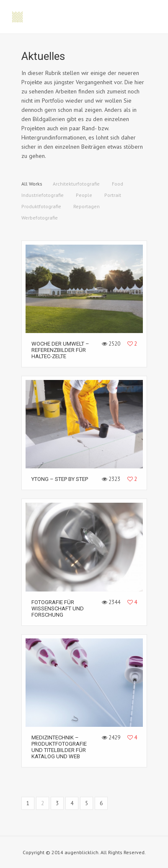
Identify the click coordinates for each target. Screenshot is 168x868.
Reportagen (87, 206)
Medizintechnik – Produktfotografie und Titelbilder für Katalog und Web (59, 747)
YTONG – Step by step (60, 479)
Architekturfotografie (76, 184)
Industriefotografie (43, 195)
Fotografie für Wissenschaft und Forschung (58, 608)
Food (118, 184)
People (84, 195)
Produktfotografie (41, 206)
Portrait (113, 195)
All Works (32, 184)
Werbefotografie (40, 218)
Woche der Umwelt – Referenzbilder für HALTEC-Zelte (60, 350)
